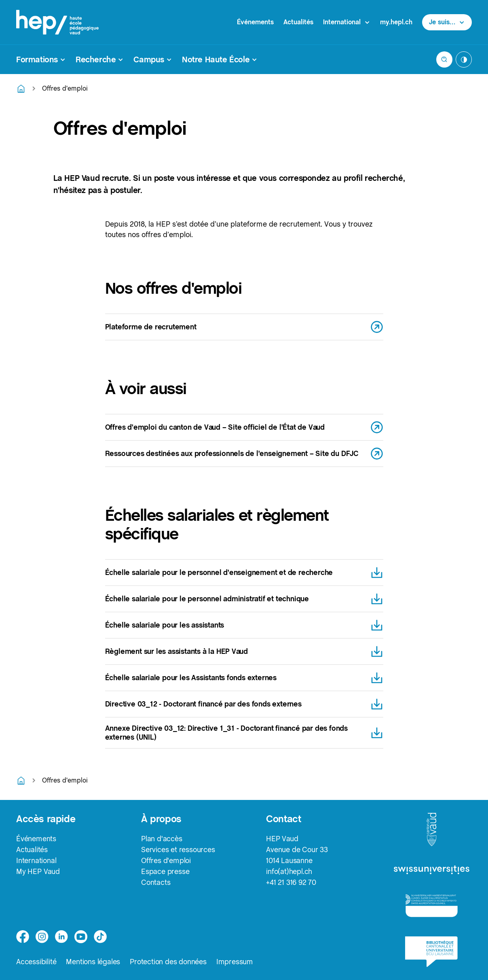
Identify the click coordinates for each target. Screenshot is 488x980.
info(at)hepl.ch (289, 871)
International (36, 860)
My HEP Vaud (38, 871)
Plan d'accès (162, 839)
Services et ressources (178, 850)
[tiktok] (100, 937)
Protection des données (168, 962)
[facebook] (23, 937)
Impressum (235, 962)
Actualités (298, 22)
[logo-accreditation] (432, 905)
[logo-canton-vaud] (431, 830)
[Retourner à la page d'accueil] (21, 89)
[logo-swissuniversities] (432, 870)
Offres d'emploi (166, 860)
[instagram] (42, 937)
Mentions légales (93, 962)
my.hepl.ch (396, 22)
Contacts (156, 882)
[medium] (81, 937)
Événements (255, 22)
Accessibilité (36, 962)
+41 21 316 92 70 (291, 882)
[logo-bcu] (431, 952)
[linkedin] (61, 937)
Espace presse (165, 871)
